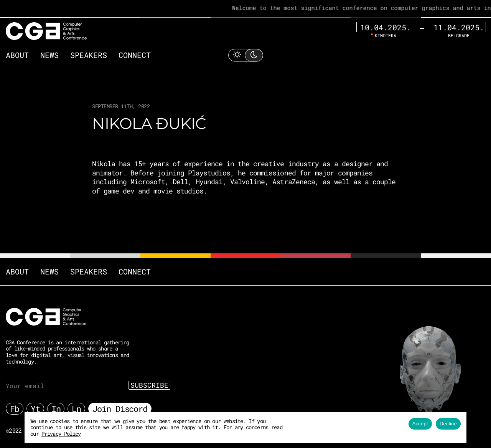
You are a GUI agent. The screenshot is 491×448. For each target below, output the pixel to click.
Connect (135, 55)
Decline (448, 424)
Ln (76, 408)
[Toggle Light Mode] (245, 55)
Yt (35, 408)
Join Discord (120, 408)
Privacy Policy (61, 434)
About (17, 55)
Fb (15, 408)
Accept (420, 424)
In (56, 408)
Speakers (89, 55)
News (49, 55)
